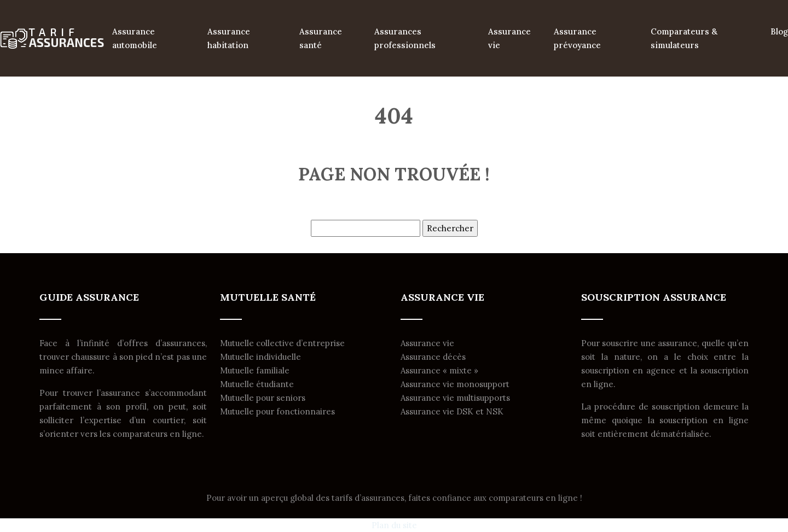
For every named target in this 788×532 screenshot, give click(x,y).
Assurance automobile (135, 38)
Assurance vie (509, 38)
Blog (779, 31)
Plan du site (394, 525)
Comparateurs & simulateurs (684, 38)
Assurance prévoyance (577, 38)
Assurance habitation (229, 38)
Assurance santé (321, 38)
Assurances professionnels (405, 38)
